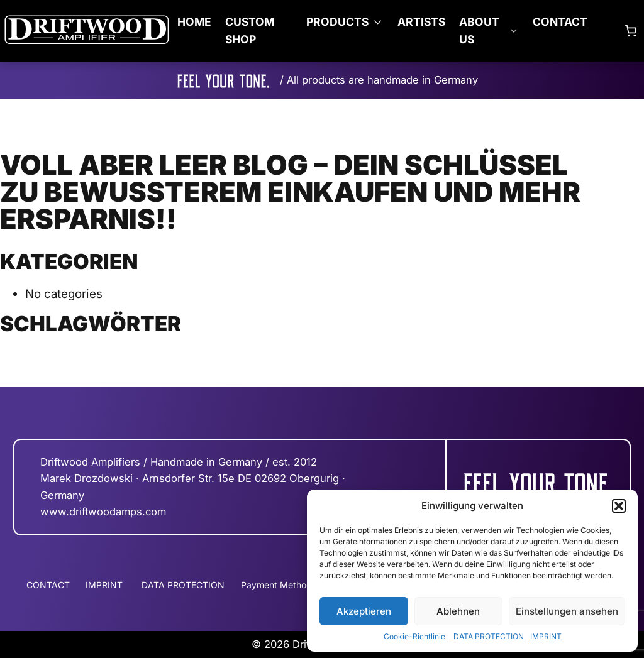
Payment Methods (279, 585)
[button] (619, 506)
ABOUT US (479, 30)
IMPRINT (546, 636)
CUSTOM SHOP (250, 30)
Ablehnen (458, 611)
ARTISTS (421, 22)
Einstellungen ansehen (567, 611)
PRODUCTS (337, 22)
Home (194, 22)
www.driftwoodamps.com (103, 512)
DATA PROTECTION (488, 636)
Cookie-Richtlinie (414, 636)
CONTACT (560, 22)
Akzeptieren (364, 611)
